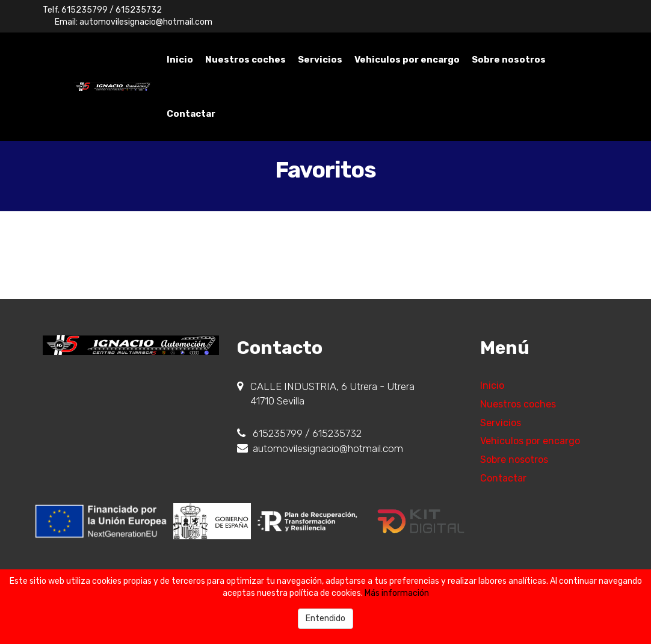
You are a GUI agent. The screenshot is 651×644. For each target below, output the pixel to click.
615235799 (85, 10)
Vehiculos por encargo (407, 60)
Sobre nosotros (509, 60)
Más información (397, 593)
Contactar (191, 114)
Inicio (180, 60)
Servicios (320, 60)
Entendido (325, 618)
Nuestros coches (245, 60)
